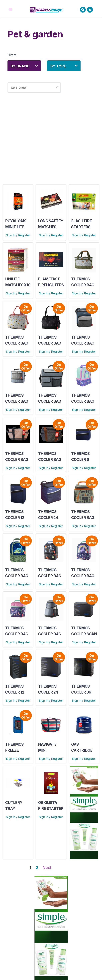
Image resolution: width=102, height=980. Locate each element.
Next (47, 868)
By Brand (20, 66)
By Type (58, 66)
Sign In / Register (18, 235)
